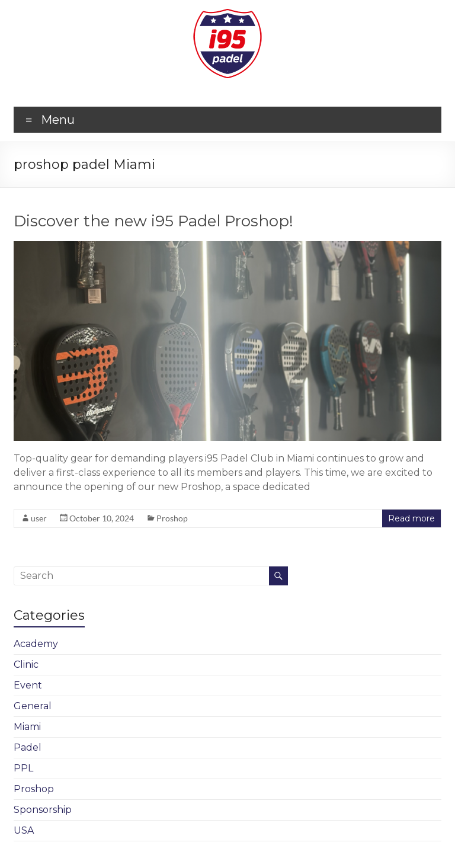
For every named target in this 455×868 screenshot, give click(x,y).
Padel (28, 747)
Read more (411, 518)
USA (24, 830)
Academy (36, 644)
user (39, 518)
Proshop (172, 518)
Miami (27, 727)
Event (28, 685)
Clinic (26, 664)
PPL (23, 768)
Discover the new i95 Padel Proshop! (153, 221)
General (33, 706)
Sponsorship (43, 810)
